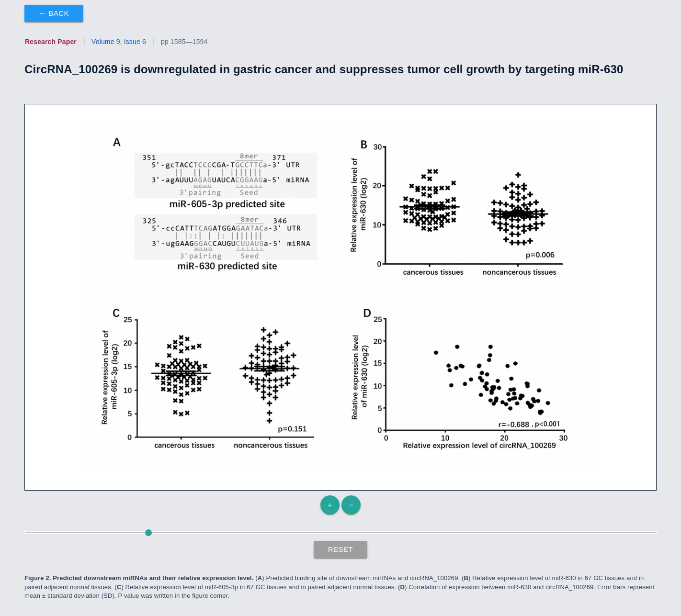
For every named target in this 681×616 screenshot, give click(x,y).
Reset (341, 549)
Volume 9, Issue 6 (119, 42)
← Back (54, 13)
